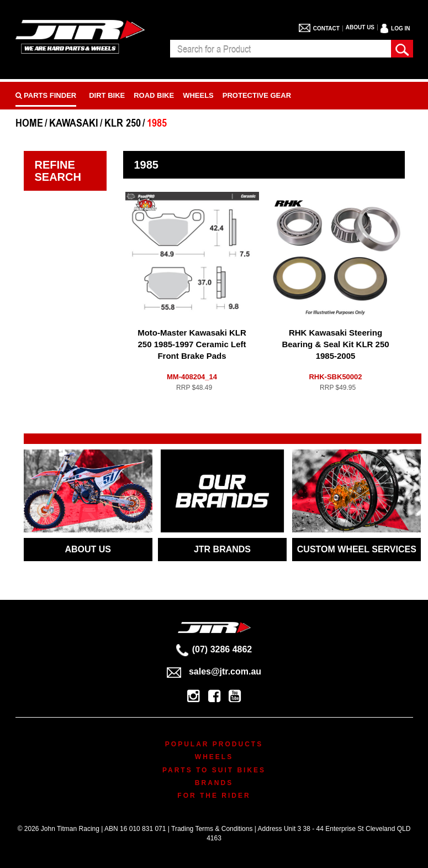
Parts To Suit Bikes (214, 770)
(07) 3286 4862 (214, 649)
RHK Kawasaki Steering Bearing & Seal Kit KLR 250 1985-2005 (335, 344)
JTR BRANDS (222, 549)
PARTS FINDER (46, 95)
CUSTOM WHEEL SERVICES (357, 549)
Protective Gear (257, 95)
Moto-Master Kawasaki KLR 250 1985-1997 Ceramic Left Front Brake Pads (192, 344)
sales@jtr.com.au (214, 671)
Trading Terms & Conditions (212, 829)
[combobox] (281, 49)
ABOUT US (88, 549)
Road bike (154, 95)
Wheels (198, 95)
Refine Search (58, 171)
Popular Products (214, 744)
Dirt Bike (107, 95)
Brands (214, 783)
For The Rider (214, 796)
